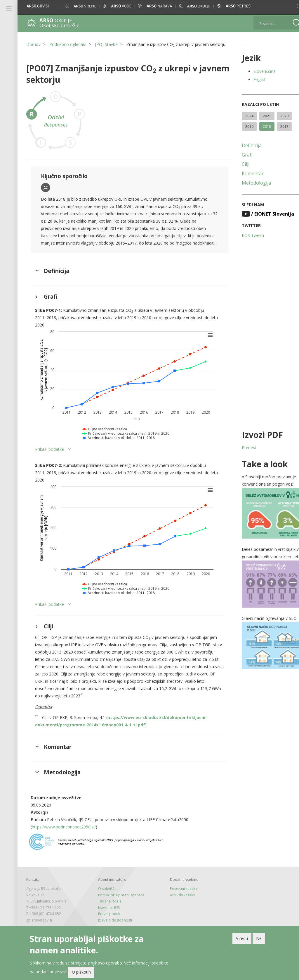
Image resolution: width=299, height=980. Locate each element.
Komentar (245, 173)
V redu (242, 939)
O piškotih (81, 972)
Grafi (239, 155)
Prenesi (241, 447)
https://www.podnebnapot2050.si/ (64, 842)
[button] (289, 6)
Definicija (244, 145)
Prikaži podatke (49, 465)
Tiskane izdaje (107, 917)
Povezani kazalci (178, 904)
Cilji (238, 164)
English (252, 79)
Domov (33, 44)
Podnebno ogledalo (68, 44)
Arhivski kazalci (177, 911)
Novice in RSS (106, 923)
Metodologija (249, 183)
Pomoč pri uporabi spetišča (119, 911)
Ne (259, 939)
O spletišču (105, 904)
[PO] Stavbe (106, 44)
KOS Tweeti (245, 235)
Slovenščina (257, 71)
